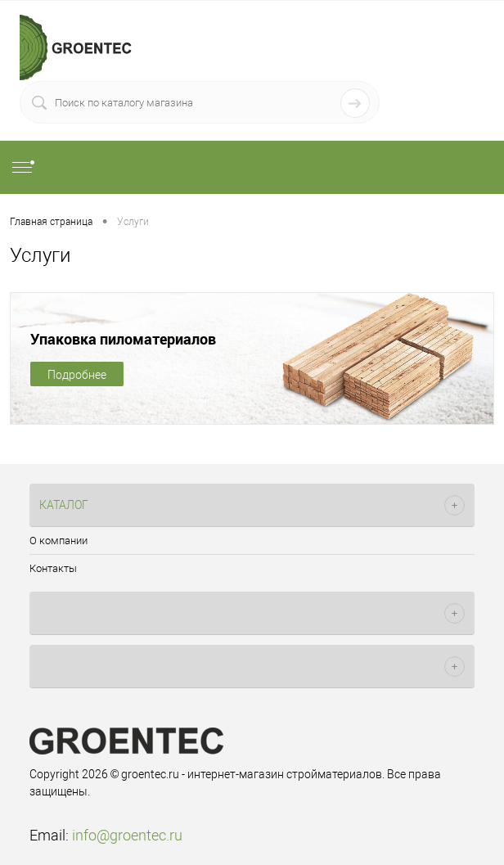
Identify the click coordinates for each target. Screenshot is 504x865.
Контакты (53, 568)
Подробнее (77, 375)
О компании (59, 541)
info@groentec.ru (127, 835)
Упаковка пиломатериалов (123, 339)
